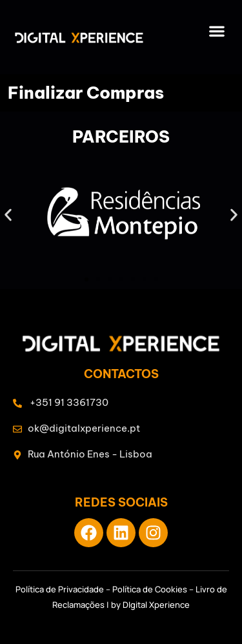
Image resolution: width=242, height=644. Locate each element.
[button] (217, 31)
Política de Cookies (150, 589)
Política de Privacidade (60, 589)
